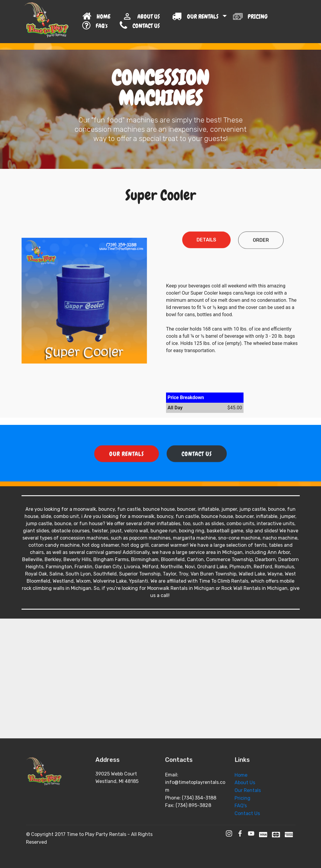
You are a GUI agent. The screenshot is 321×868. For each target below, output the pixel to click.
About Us (245, 810)
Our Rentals (248, 817)
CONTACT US (155, 26)
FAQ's (98, 26)
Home (241, 802)
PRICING (251, 16)
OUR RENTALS (197, 16)
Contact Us (247, 840)
